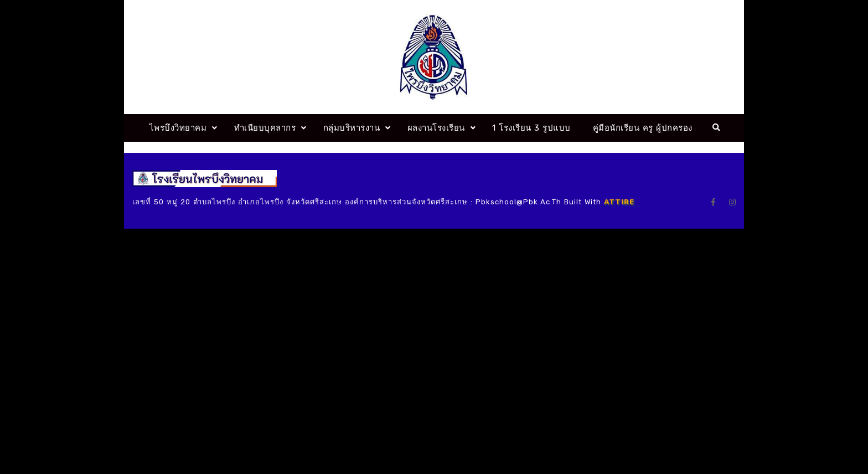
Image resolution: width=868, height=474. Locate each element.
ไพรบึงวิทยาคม (178, 128)
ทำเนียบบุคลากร (265, 128)
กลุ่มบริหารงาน (352, 128)
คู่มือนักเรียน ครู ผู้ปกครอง (643, 128)
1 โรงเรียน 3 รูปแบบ (531, 128)
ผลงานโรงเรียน (436, 128)
